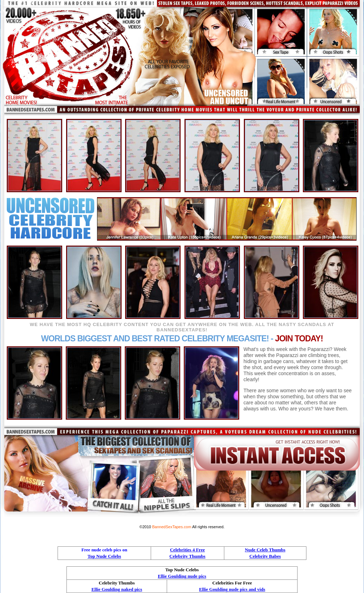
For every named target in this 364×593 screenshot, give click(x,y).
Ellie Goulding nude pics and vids (232, 589)
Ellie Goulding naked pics (117, 589)
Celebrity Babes (265, 556)
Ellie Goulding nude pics (182, 576)
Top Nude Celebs (104, 556)
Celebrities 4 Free (187, 550)
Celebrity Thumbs (188, 556)
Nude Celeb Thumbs (265, 550)
